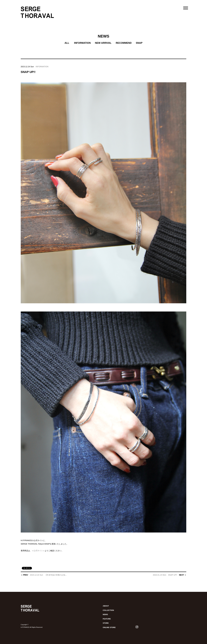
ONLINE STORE (109, 627)
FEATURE (107, 619)
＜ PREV (44, 575)
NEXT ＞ (170, 575)
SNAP (139, 43)
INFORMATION (82, 43)
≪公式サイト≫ (38, 551)
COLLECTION (108, 610)
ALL (67, 43)
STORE (106, 623)
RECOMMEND (124, 43)
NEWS (103, 36)
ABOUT (106, 606)
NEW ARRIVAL (103, 43)
